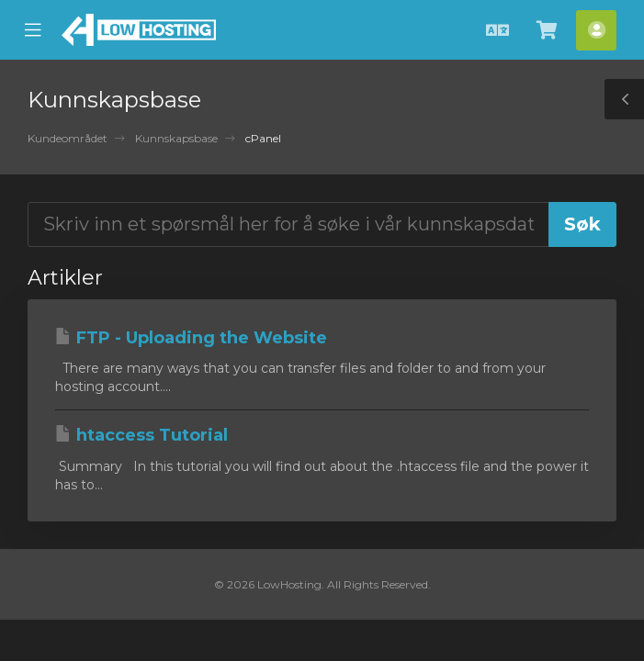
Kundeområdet (68, 138)
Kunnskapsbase (176, 138)
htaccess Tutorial (141, 435)
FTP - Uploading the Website (191, 338)
